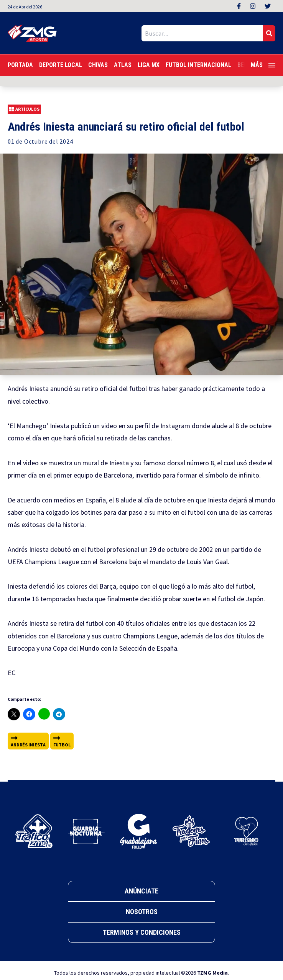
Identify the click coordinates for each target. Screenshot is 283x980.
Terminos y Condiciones (142, 932)
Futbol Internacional (198, 65)
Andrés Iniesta (28, 741)
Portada (20, 65)
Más (263, 65)
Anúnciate (141, 891)
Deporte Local (61, 65)
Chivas (98, 65)
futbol (62, 741)
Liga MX (149, 65)
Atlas (123, 65)
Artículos (24, 109)
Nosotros (142, 912)
